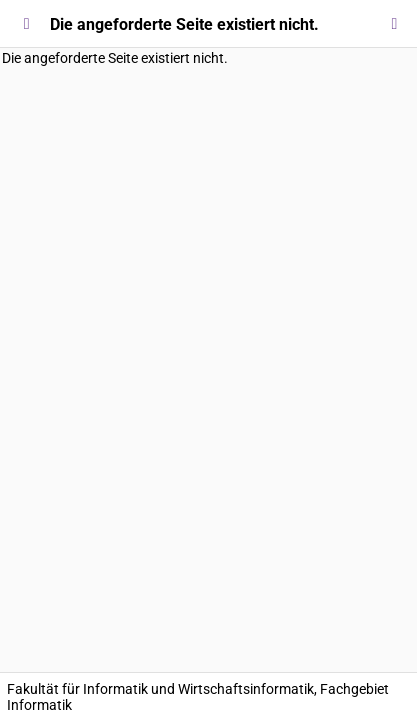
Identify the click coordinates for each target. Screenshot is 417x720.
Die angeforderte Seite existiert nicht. (115, 58)
